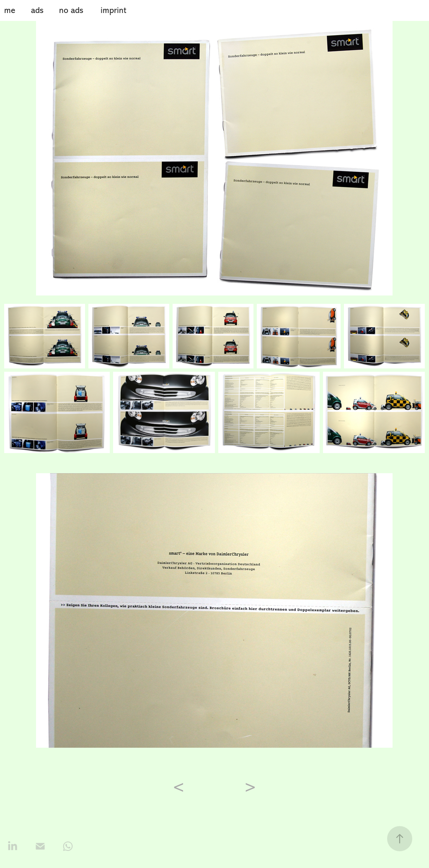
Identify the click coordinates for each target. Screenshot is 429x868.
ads (37, 10)
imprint (113, 10)
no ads (71, 10)
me (10, 10)
